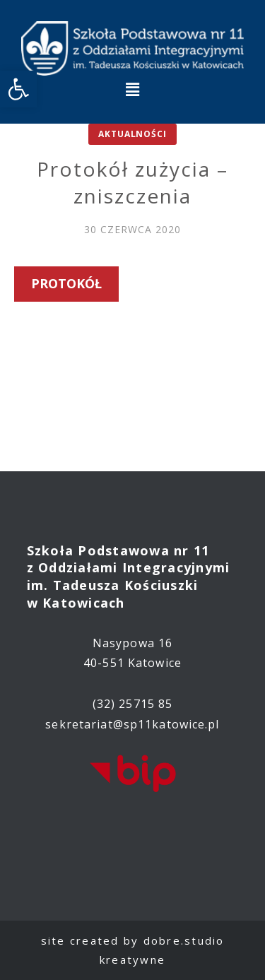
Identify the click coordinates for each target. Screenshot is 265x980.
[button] (132, 89)
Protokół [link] (66, 283)
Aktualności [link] (132, 134)
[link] (18, 89)
